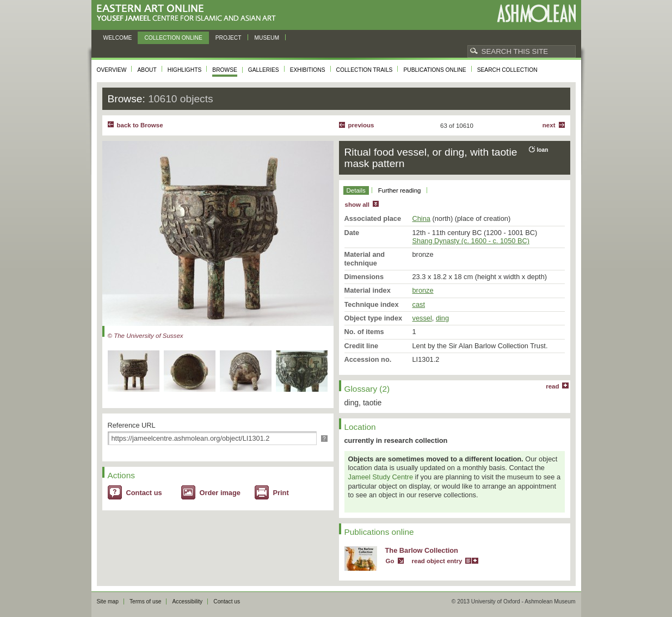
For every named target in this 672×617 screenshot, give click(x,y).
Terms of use (146, 601)
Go (390, 561)
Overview (112, 70)
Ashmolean (536, 13)
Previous (361, 125)
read (552, 386)
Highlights (185, 70)
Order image (220, 493)
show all (357, 205)
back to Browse (140, 125)
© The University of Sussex (146, 336)
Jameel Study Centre (381, 477)
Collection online (173, 38)
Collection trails (365, 70)
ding (442, 318)
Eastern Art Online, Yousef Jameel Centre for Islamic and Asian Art (189, 13)
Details (356, 190)
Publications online (434, 70)
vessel (422, 318)
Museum (267, 38)
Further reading (400, 190)
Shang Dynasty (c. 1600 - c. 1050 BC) (471, 241)
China (421, 218)
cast (419, 304)
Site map (108, 601)
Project (229, 38)
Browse (225, 70)
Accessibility (187, 601)
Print (281, 493)
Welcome (118, 38)
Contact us (144, 493)
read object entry (437, 561)
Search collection (507, 70)
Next (549, 125)
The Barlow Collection (422, 550)
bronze (423, 290)
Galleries (264, 70)
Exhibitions (308, 70)
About (147, 70)
